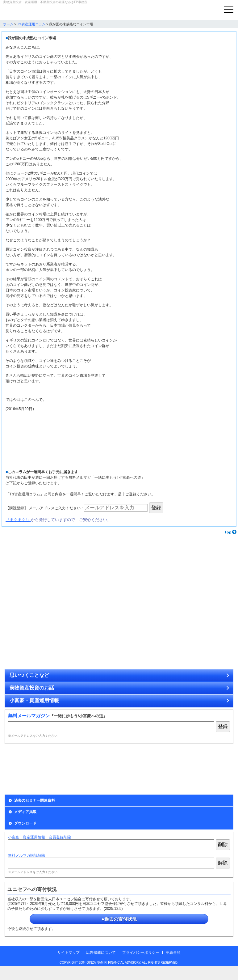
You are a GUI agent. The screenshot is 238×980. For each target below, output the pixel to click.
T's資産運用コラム (31, 24)
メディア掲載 (25, 812)
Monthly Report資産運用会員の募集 (61, 769)
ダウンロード (25, 823)
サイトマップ (69, 952)
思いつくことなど (29, 675)
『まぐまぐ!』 (18, 520)
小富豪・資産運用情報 (34, 700)
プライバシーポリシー (141, 952)
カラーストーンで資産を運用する (177, 575)
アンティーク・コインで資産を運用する (61, 575)
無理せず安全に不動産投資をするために (61, 637)
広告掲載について (101, 952)
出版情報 (177, 769)
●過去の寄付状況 (119, 919)
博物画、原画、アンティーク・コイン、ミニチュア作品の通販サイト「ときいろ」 (177, 637)
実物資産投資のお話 (32, 688)
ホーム (8, 24)
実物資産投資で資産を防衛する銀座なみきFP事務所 (36, 11)
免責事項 (173, 952)
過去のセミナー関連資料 (35, 800)
